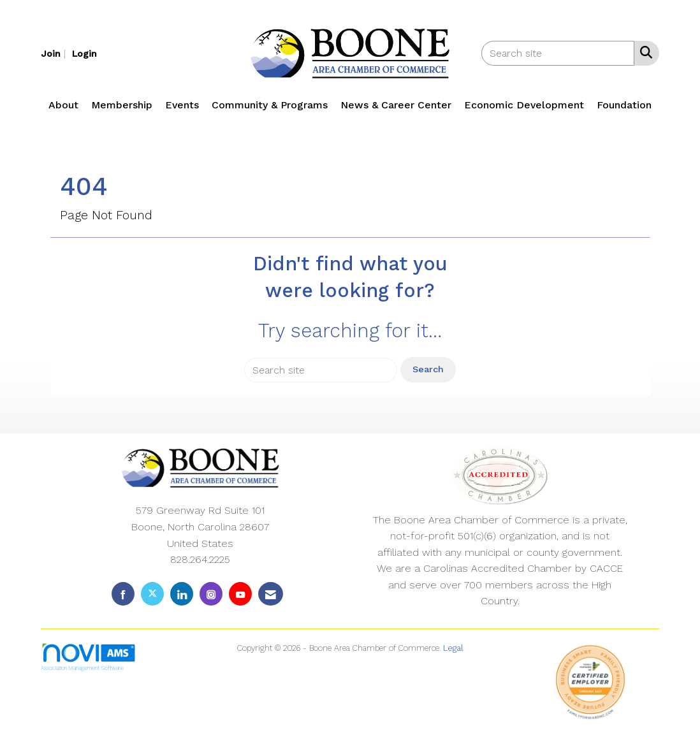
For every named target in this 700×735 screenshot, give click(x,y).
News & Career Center (396, 105)
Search (428, 369)
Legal (453, 648)
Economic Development (524, 105)
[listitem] (55, 53)
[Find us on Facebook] (123, 594)
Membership (122, 105)
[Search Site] (644, 52)
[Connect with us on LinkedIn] (182, 594)
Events (182, 105)
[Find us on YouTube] (240, 594)
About (63, 105)
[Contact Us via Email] (271, 594)
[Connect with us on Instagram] (211, 594)
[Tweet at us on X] (152, 594)
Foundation (624, 105)
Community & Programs (270, 105)
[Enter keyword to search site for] (558, 53)
